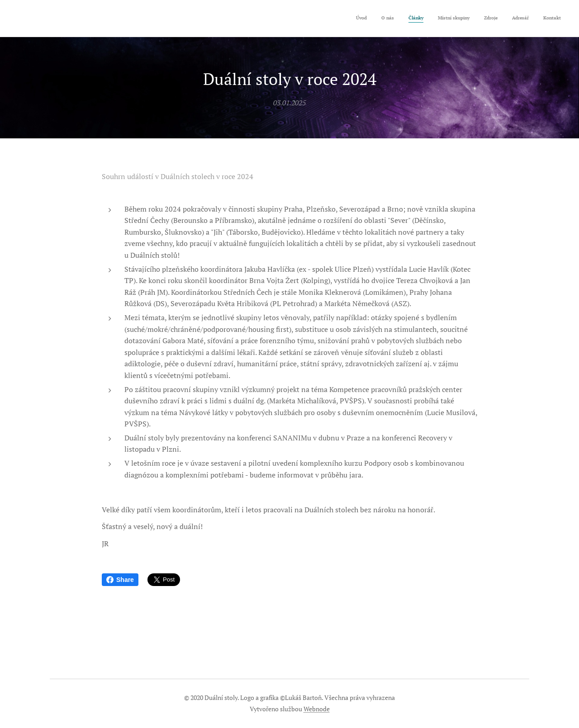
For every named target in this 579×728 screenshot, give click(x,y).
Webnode (317, 709)
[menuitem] (477, 19)
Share (120, 580)
